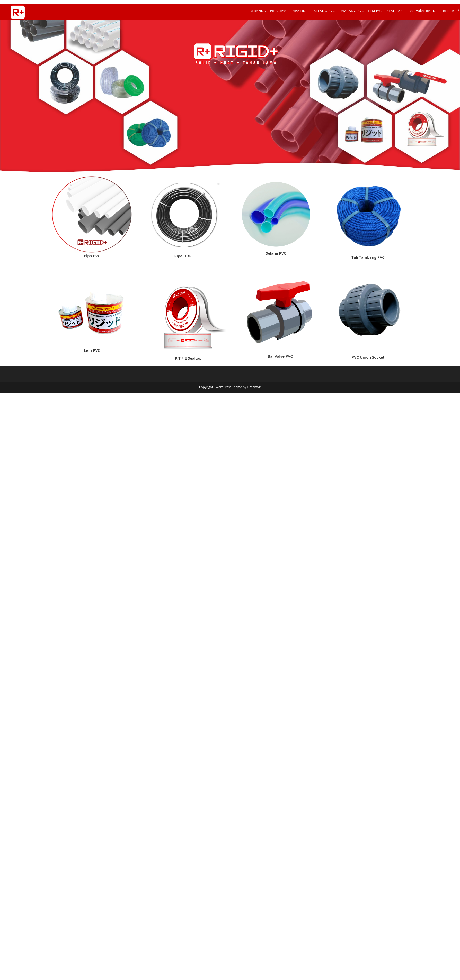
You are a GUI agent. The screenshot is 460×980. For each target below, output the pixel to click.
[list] (92, 215)
